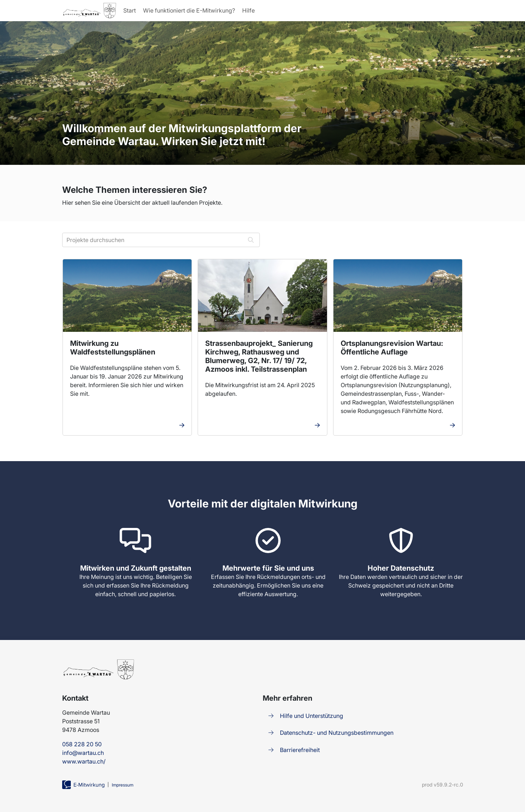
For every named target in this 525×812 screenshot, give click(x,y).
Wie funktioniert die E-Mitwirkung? (188, 10)
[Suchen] (251, 240)
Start (129, 10)
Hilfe (248, 10)
